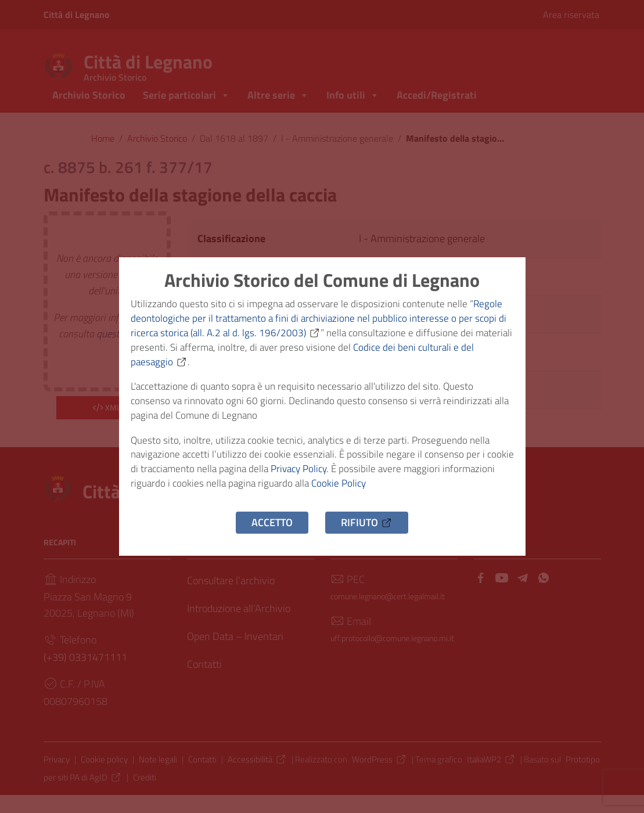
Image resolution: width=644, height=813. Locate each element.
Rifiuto (367, 533)
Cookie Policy (402, 493)
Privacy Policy (337, 476)
